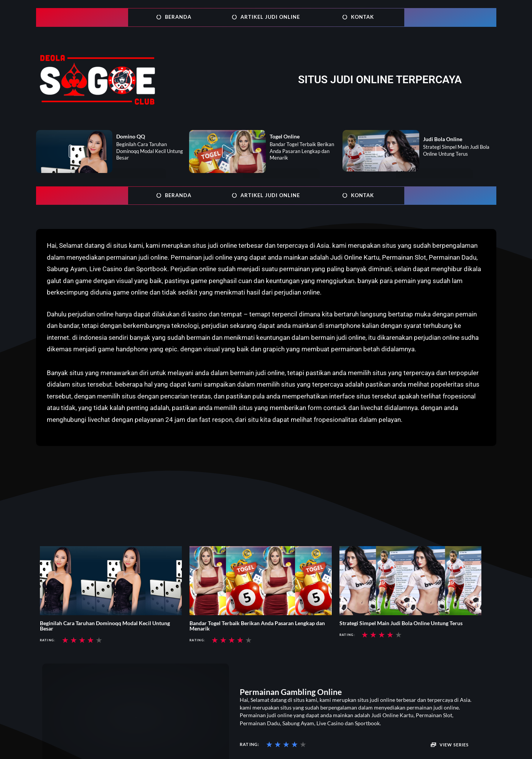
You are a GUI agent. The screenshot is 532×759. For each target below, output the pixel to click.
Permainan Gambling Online (291, 692)
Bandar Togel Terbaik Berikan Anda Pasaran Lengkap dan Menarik (257, 626)
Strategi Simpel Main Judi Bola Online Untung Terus (401, 623)
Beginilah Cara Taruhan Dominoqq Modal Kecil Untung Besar (105, 626)
